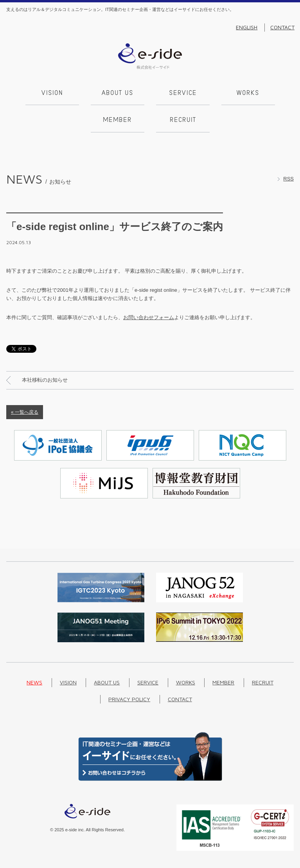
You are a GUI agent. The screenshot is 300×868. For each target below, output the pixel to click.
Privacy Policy (129, 699)
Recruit (183, 120)
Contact (282, 27)
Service (183, 93)
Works (248, 93)
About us (118, 93)
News (34, 682)
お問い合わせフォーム (149, 317)
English (247, 27)
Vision (52, 93)
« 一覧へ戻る (25, 412)
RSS (288, 179)
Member (117, 120)
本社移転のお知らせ (45, 380)
